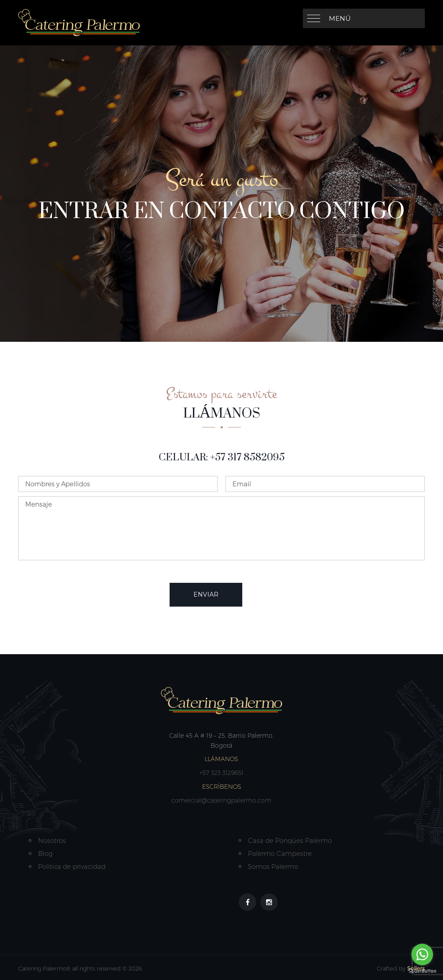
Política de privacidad (72, 866)
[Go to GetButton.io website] (422, 971)
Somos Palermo (273, 866)
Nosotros (52, 840)
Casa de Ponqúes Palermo (290, 840)
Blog (45, 853)
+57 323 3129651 (221, 773)
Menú (340, 18)
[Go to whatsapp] (422, 954)
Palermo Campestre (280, 853)
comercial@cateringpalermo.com (221, 800)
